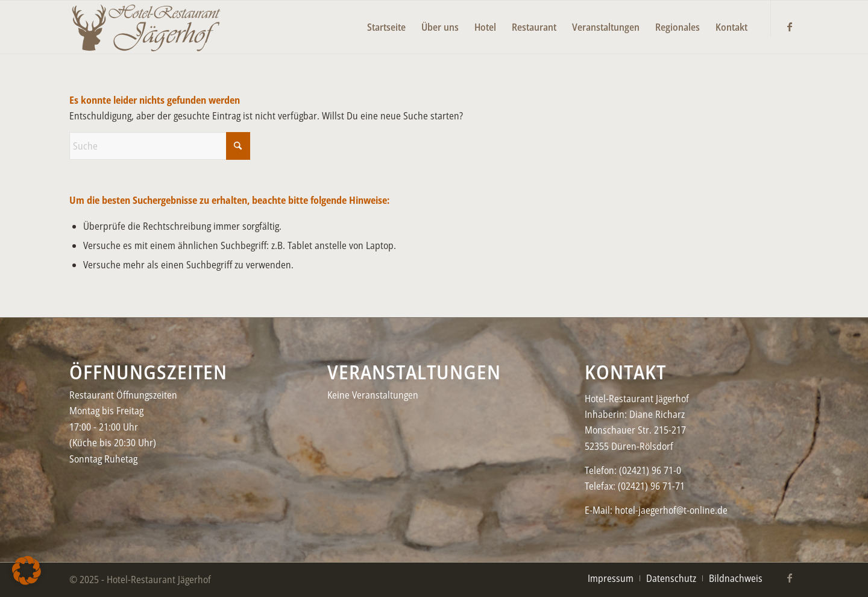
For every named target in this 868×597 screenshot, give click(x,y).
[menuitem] (386, 19)
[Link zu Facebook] (790, 27)
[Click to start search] (238, 146)
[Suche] (160, 146)
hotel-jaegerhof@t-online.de (671, 510)
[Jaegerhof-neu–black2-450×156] (146, 27)
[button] (27, 570)
